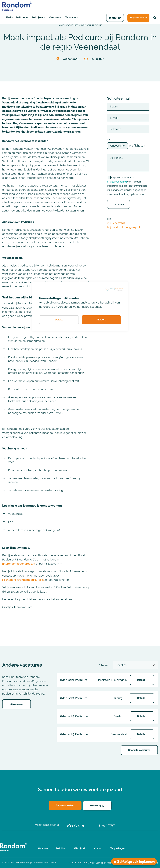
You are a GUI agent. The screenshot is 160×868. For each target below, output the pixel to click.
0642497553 (17, 704)
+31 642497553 (116, 223)
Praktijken (37, 18)
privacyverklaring (117, 182)
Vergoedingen (117, 848)
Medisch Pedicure (15, 18)
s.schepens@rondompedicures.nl (23, 580)
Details (141, 680)
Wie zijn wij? (80, 848)
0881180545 (116, 18)
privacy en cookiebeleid (105, 863)
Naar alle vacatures (139, 750)
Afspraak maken (139, 18)
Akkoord (101, 320)
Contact (98, 848)
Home (61, 25)
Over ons (54, 18)
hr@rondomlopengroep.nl (19, 564)
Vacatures (70, 18)
